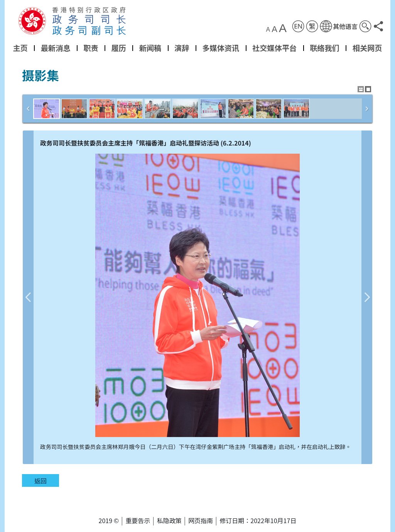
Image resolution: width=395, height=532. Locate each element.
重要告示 (138, 520)
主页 (20, 48)
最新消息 (56, 48)
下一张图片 (367, 297)
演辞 (182, 48)
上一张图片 (28, 297)
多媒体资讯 (221, 48)
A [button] (268, 30)
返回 (41, 481)
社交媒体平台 (274, 48)
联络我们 (325, 48)
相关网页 (367, 48)
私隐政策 (169, 520)
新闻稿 (150, 48)
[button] (339, 26)
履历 (118, 48)
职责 (91, 48)
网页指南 (201, 520)
